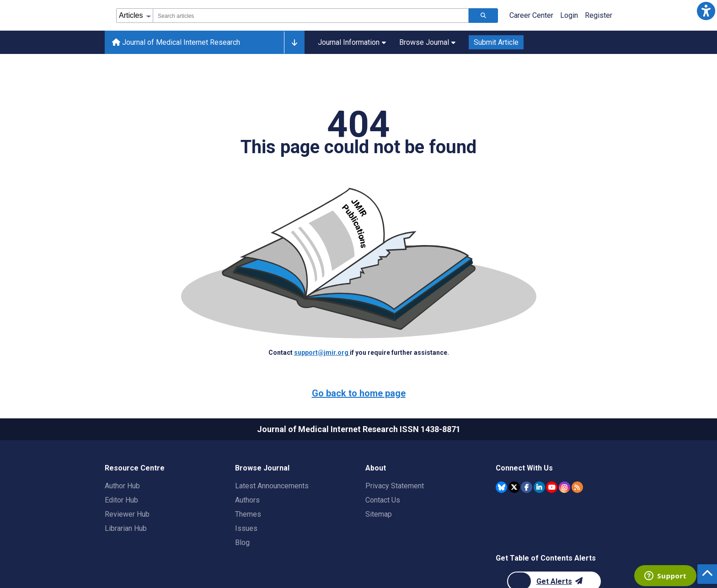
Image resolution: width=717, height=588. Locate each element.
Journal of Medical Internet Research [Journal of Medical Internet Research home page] (176, 42)
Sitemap (379, 514)
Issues (246, 528)
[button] (706, 11)
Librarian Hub (126, 528)
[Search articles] (483, 16)
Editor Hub (121, 500)
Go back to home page (359, 393)
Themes (248, 514)
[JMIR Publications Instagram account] (565, 487)
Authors (247, 500)
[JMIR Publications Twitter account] (514, 487)
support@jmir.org (322, 353)
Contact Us (383, 500)
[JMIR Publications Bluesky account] (501, 487)
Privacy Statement (395, 486)
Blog (242, 543)
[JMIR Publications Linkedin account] (539, 487)
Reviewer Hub (127, 514)
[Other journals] (294, 43)
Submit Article (496, 42)
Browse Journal (427, 42)
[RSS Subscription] (577, 487)
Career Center (531, 15)
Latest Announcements (272, 486)
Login (569, 15)
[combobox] (311, 16)
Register (599, 15)
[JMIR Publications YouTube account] (552, 487)
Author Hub (122, 486)
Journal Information (352, 42)
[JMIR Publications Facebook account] (527, 487)
